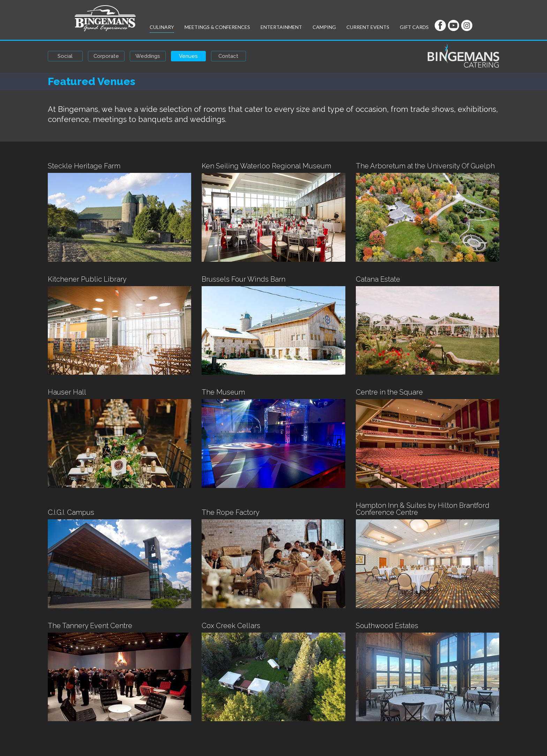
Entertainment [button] (281, 27)
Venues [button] (188, 56)
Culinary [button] (162, 27)
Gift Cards (414, 27)
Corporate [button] (106, 56)
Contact (228, 56)
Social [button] (65, 56)
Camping (324, 27)
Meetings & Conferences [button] (217, 27)
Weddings (148, 56)
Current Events (368, 27)
